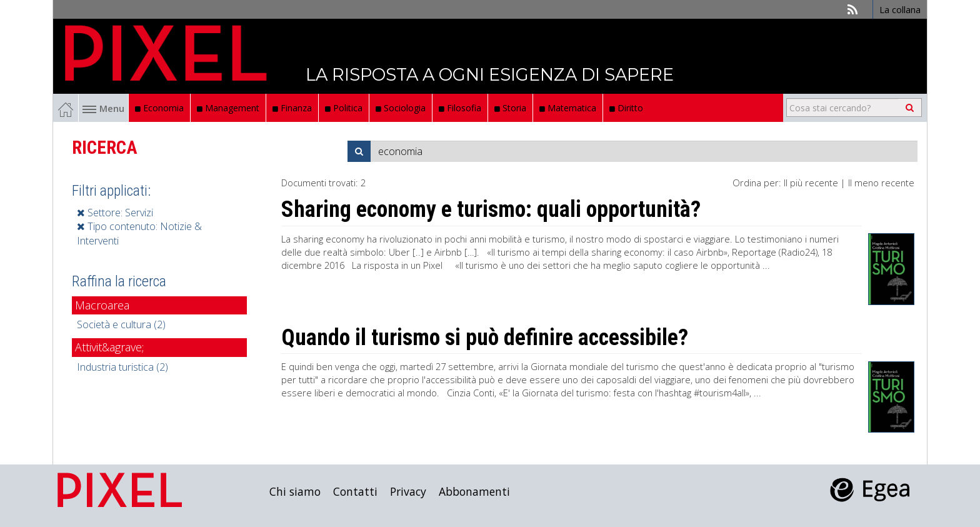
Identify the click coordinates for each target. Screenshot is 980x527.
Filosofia (460, 108)
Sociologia (401, 108)
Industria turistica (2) (122, 367)
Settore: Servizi (115, 213)
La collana (900, 9)
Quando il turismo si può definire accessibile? (485, 338)
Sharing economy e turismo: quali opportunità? (491, 209)
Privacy (408, 491)
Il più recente (811, 183)
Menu (103, 108)
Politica (344, 108)
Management (228, 108)
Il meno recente (881, 183)
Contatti (355, 491)
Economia (159, 108)
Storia (510, 108)
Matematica (568, 108)
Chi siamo (295, 491)
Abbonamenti (474, 491)
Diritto (626, 108)
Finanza (292, 108)
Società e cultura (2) (121, 324)
